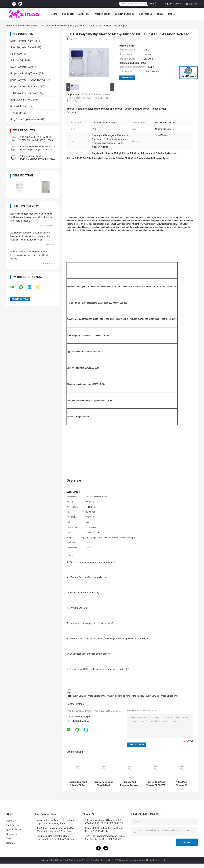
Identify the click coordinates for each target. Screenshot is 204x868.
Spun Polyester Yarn (22, 41)
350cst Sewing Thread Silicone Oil (161, 696)
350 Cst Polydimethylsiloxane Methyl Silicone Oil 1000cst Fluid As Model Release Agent (88, 98)
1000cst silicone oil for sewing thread (125, 696)
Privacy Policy (48, 860)
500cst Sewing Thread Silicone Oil (88, 696)
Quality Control (124, 14)
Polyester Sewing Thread (24, 74)
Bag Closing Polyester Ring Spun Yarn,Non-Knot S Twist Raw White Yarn (56, 838)
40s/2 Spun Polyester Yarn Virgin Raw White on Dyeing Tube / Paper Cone (56, 830)
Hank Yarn (16, 54)
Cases (172, 14)
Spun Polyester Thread (23, 47)
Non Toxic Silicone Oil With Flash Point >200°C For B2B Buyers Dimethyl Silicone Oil (104, 784)
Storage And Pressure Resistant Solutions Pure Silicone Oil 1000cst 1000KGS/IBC (130, 784)
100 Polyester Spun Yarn (24, 93)
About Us (84, 14)
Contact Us (146, 14)
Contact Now (127, 78)
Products (68, 14)
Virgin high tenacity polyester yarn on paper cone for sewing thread (55, 822)
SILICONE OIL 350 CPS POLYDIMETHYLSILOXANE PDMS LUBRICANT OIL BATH (37, 159)
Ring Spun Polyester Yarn (25, 119)
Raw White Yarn (19, 106)
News (160, 14)
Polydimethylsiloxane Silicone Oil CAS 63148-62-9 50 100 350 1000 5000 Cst (104, 822)
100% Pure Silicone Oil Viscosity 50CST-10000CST (182, 784)
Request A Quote (172, 4)
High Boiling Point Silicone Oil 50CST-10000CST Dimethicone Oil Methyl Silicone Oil (156, 784)
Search (151, 4)
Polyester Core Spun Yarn (25, 87)
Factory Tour (102, 14)
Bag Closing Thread (21, 100)
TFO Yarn (16, 113)
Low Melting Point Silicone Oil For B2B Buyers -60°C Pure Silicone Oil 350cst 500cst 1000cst (78, 784)
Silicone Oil (32, 26)
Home (54, 14)
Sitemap (11, 843)
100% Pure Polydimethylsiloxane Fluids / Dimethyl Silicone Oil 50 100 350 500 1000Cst (105, 838)
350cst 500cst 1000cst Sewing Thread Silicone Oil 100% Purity (104, 830)
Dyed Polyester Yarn (22, 67)
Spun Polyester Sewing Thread (28, 80)
